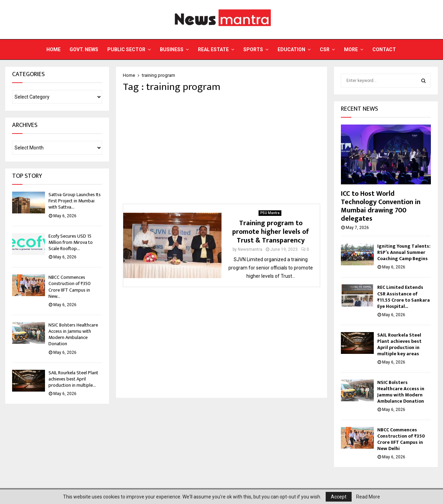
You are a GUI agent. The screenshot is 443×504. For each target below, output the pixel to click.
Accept (339, 497)
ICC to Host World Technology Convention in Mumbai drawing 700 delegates (381, 206)
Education (291, 49)
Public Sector (126, 49)
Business (172, 49)
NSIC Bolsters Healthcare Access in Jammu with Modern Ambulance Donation (73, 335)
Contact (384, 49)
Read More (368, 497)
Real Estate (213, 49)
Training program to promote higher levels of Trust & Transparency (271, 232)
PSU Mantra (270, 213)
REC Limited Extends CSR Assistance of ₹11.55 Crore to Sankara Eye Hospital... (404, 297)
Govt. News (84, 49)
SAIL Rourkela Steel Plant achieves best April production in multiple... (73, 379)
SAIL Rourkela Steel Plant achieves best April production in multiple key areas (399, 344)
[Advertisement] (221, 148)
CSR (325, 49)
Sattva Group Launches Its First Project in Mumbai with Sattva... (75, 201)
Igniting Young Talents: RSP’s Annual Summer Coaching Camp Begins (404, 252)
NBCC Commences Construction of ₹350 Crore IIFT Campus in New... (70, 287)
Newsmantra (250, 249)
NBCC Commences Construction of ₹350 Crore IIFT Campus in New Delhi (401, 439)
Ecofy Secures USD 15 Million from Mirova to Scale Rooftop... (71, 242)
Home (53, 49)
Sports (253, 49)
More (351, 49)
